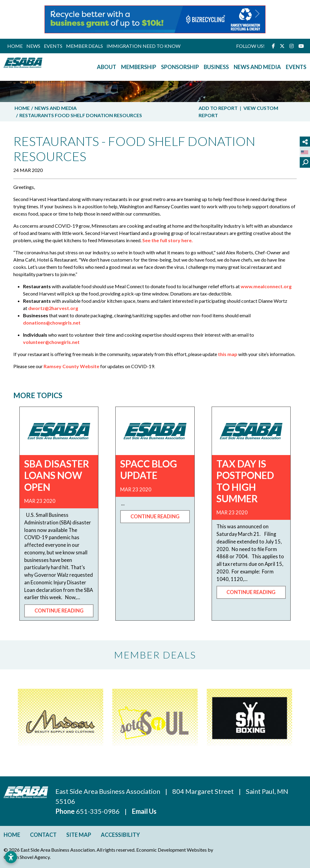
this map (228, 354)
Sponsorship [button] (180, 67)
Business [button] (216, 67)
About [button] (107, 67)
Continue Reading (59, 611)
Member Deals (84, 46)
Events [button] (296, 67)
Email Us (144, 811)
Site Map (79, 835)
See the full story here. (168, 240)
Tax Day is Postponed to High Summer (245, 481)
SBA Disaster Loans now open (57, 475)
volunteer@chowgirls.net (51, 342)
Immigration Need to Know (143, 46)
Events (53, 46)
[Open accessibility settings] (11, 857)
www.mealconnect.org (266, 286)
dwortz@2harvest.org (53, 308)
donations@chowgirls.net (52, 323)
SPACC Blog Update (149, 469)
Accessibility (120, 835)
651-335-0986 (98, 811)
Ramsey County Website (71, 366)
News (33, 46)
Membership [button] (139, 67)
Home (15, 46)
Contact (43, 835)
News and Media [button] (257, 67)
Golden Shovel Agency (27, 857)
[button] (53, 19)
